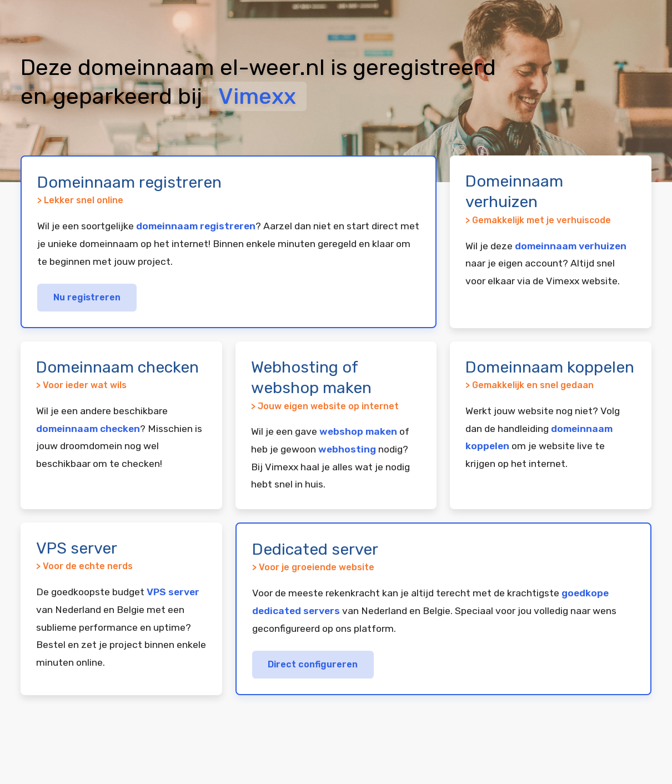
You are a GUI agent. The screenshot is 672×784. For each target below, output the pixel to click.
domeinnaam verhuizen (571, 246)
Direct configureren (313, 664)
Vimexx (257, 96)
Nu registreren (87, 297)
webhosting (347, 449)
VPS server (173, 592)
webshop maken (358, 431)
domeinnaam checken (88, 429)
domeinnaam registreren (196, 226)
